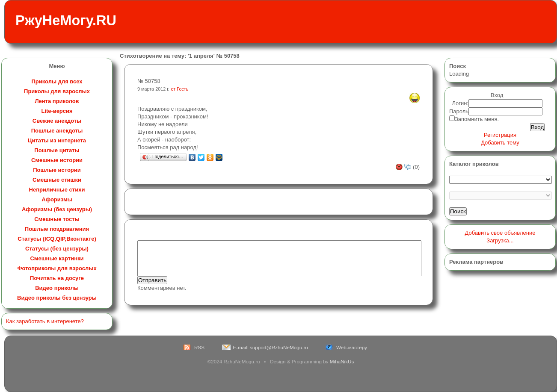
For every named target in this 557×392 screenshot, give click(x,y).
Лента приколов (57, 101)
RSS (199, 347)
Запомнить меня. (477, 119)
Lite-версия (57, 111)
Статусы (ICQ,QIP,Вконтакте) (57, 239)
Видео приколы (57, 288)
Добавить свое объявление (500, 233)
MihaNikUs (342, 361)
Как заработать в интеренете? (45, 321)
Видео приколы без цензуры (57, 298)
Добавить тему (500, 143)
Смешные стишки (57, 180)
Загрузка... (500, 240)
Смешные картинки (57, 258)
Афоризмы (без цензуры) (57, 209)
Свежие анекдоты (57, 121)
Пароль (459, 111)
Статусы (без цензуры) (57, 249)
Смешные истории (57, 160)
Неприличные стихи (57, 190)
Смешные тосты (57, 219)
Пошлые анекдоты (57, 131)
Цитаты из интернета (57, 140)
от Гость (180, 89)
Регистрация (500, 135)
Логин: (461, 103)
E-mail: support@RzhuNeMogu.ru (270, 347)
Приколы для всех (57, 81)
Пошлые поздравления (57, 229)
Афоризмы (57, 199)
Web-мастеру (352, 347)
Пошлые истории (57, 170)
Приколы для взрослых (57, 91)
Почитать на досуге (57, 278)
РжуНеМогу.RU (66, 21)
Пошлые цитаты (57, 150)
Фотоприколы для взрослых (57, 268)
